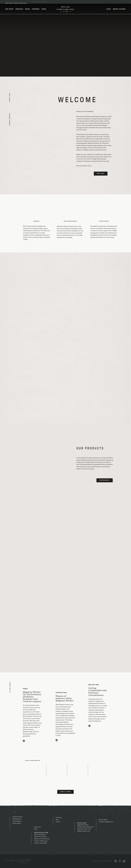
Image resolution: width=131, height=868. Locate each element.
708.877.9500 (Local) (41, 841)
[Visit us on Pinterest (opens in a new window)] (115, 861)
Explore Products (18, 817)
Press (27, 9)
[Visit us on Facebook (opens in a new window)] (124, 861)
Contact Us (38, 827)
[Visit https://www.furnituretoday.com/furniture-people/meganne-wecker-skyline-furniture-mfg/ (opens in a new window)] (57, 740)
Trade (44, 9)
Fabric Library (17, 823)
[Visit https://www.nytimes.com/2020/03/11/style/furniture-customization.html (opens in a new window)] (89, 726)
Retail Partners (17, 819)
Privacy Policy (103, 820)
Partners (36, 9)
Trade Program (17, 821)
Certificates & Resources (106, 822)
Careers (58, 822)
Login (108, 9)
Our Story (9, 9)
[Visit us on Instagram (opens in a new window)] (120, 861)
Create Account (119, 9)
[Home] (65, 9)
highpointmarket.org (84, 831)
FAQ (36, 829)
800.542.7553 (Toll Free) (42, 839)
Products (19, 9)
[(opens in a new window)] (18, 861)
